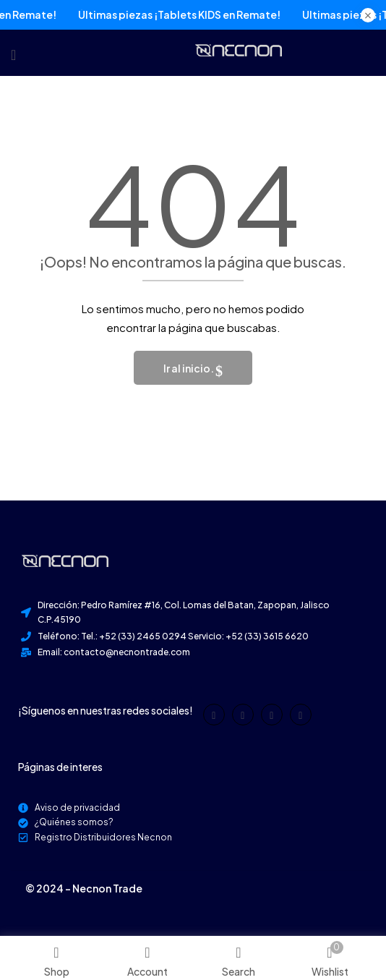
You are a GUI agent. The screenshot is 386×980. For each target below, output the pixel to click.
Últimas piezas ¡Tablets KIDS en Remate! (167, 15)
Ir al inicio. (189, 368)
